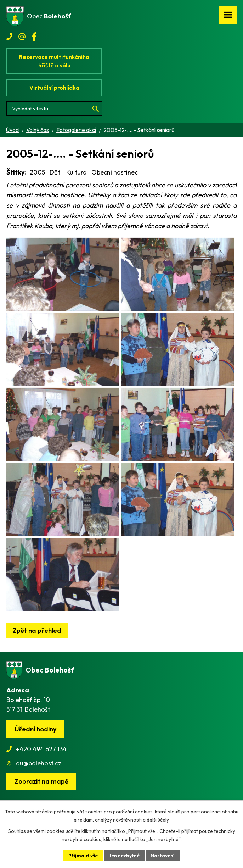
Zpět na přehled (37, 654)
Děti (56, 172)
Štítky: (16, 172)
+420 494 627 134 (41, 772)
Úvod (12, 130)
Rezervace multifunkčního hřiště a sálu (54, 61)
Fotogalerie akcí (76, 130)
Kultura (77, 172)
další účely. (158, 820)
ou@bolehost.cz (39, 787)
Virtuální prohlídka (54, 88)
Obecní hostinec (115, 172)
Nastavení (163, 855)
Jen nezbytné (124, 855)
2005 (37, 172)
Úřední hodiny (35, 753)
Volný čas (38, 130)
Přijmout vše (83, 855)
